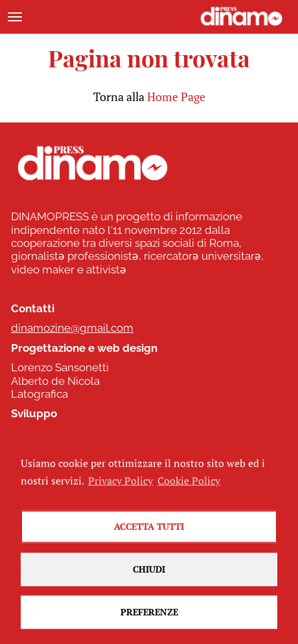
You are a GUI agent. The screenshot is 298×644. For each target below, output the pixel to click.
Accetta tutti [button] (149, 534)
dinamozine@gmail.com (72, 328)
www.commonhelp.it (64, 433)
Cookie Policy (189, 488)
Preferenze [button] (149, 620)
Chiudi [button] (149, 577)
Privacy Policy (120, 488)
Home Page (176, 97)
